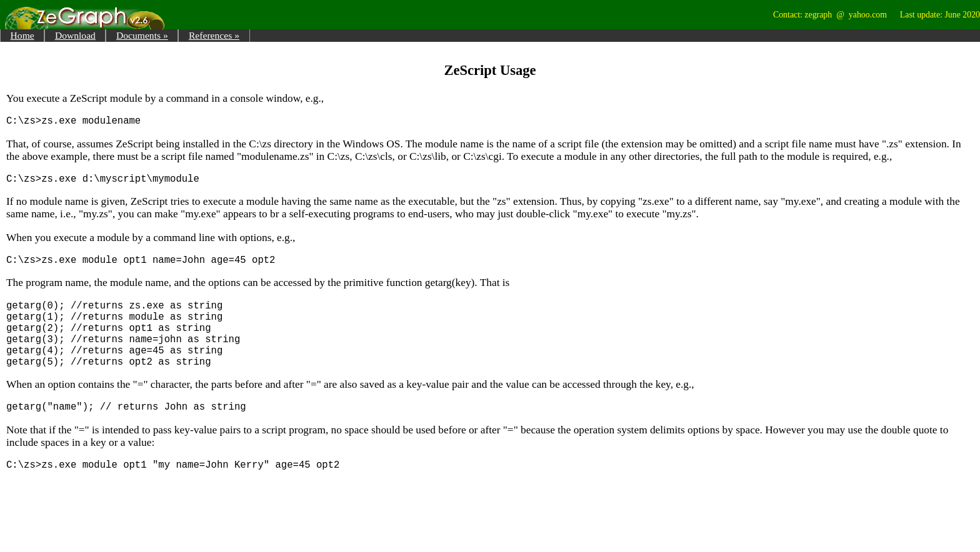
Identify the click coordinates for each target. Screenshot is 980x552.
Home (22, 35)
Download (75, 35)
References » (214, 35)
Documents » (142, 35)
